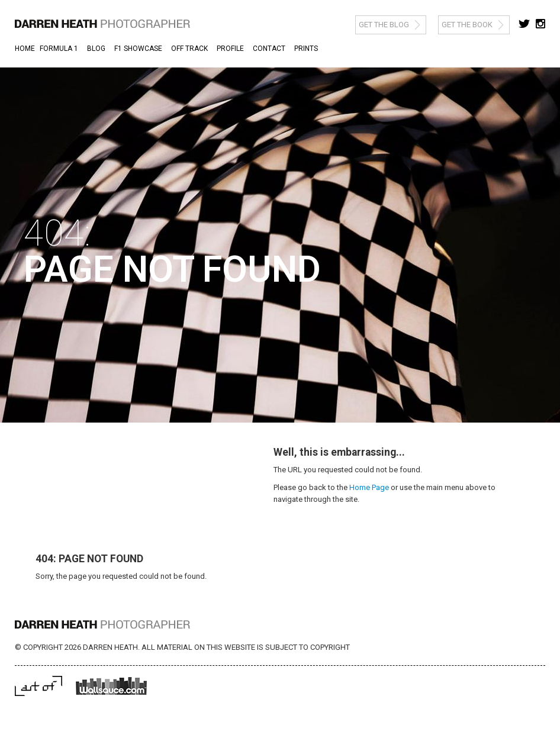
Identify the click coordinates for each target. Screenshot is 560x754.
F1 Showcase (138, 49)
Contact (269, 49)
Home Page (369, 487)
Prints (306, 49)
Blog (96, 49)
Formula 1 (59, 49)
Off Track (189, 49)
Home (25, 49)
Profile (230, 49)
